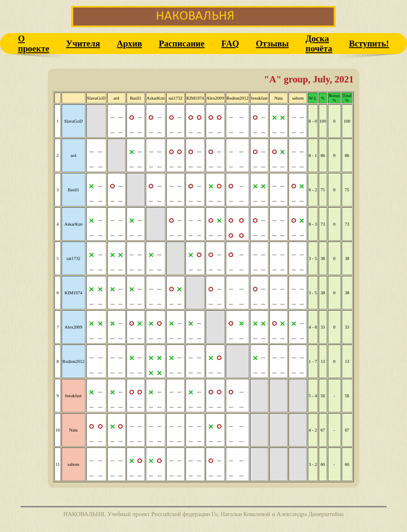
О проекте (34, 43)
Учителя (83, 43)
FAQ (230, 43)
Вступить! (369, 43)
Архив (129, 43)
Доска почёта (319, 43)
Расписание (182, 43)
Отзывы (272, 43)
